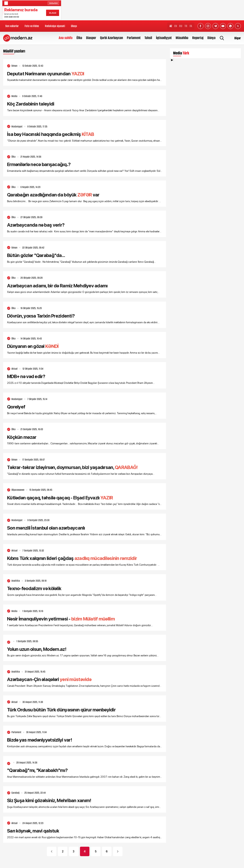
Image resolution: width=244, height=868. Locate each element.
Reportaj (198, 38)
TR (186, 26)
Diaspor (91, 38)
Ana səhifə (66, 38)
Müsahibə (182, 38)
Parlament (134, 38)
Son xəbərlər (12, 26)
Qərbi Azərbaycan (111, 38)
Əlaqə (74, 26)
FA (191, 26)
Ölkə (79, 38)
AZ (171, 26)
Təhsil (148, 38)
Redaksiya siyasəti (55, 26)
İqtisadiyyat (164, 38)
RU (181, 26)
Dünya (211, 38)
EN (176, 26)
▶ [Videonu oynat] (172, 60)
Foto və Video (32, 26)
